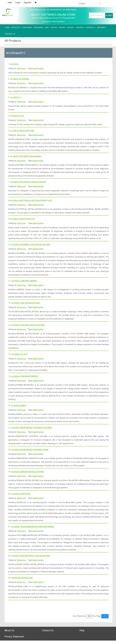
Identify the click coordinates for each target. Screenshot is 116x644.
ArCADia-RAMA (19, 406)
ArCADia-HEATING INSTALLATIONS (28, 325)
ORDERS (62, 28)
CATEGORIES (38, 28)
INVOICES (71, 28)
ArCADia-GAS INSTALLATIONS (26, 303)
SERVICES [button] (91, 28)
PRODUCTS (16, 28)
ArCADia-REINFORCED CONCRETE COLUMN (31, 428)
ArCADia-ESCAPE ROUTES (22, 219)
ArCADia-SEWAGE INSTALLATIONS (28, 472)
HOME (7, 28)
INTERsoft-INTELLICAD (22, 578)
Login (18, 2)
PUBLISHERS (27, 28)
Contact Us (48, 630)
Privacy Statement (14, 637)
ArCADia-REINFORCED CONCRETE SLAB (30, 450)
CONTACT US (10, 34)
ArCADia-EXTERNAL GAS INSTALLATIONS (31, 245)
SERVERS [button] (80, 28)
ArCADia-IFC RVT (19, 354)
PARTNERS (101, 28)
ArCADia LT (16, 97)
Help (10, 2)
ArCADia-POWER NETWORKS (25, 376)
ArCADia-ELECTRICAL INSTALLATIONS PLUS (31, 200)
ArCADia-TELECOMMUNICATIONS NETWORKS (33, 527)
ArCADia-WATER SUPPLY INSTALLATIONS (31, 556)
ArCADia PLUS (17, 116)
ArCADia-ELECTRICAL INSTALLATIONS (28, 182)
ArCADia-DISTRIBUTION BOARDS (26, 156)
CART (47, 28)
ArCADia (14, 64)
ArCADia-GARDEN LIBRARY (24, 281)
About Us (9, 630)
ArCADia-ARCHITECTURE (22, 131)
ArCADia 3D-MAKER (20, 79)
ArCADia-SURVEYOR (21, 494)
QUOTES (54, 28)
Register (28, 2)
